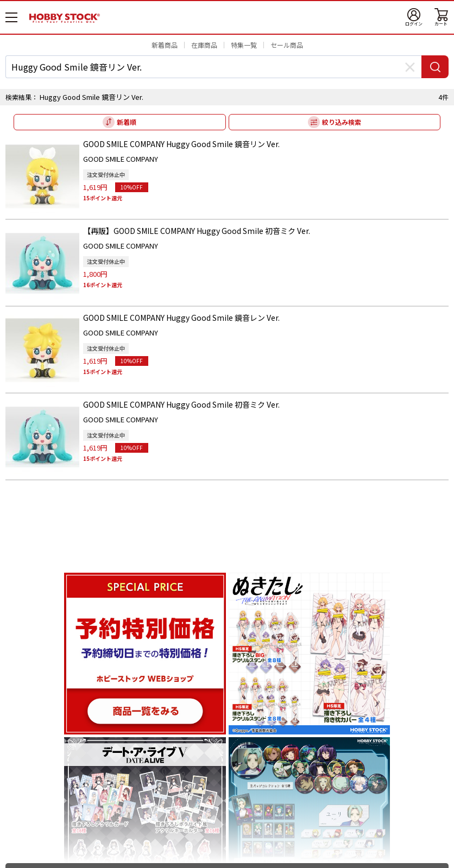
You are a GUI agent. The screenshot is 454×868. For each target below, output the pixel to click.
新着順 (127, 122)
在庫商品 (204, 45)
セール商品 (287, 45)
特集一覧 (244, 45)
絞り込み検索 (342, 122)
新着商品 (165, 45)
